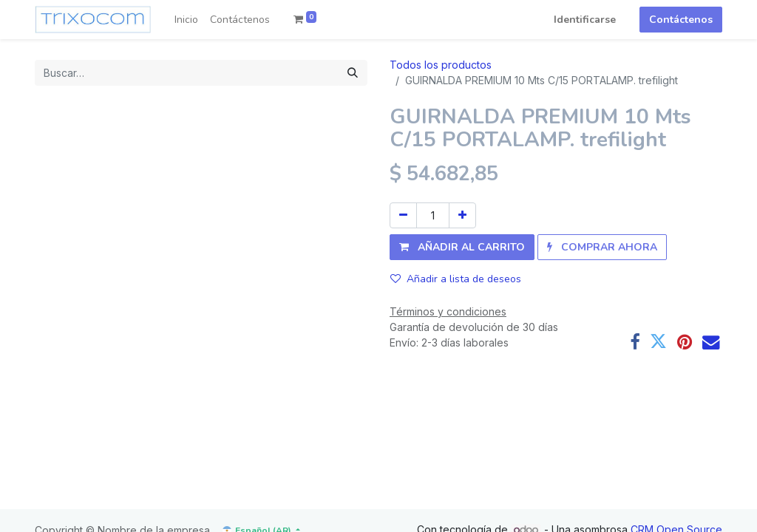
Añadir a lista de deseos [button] (456, 279)
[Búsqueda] (353, 73)
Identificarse (585, 20)
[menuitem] (186, 20)
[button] (462, 247)
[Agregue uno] (462, 215)
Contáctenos (681, 20)
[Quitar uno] (403, 215)
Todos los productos (441, 65)
